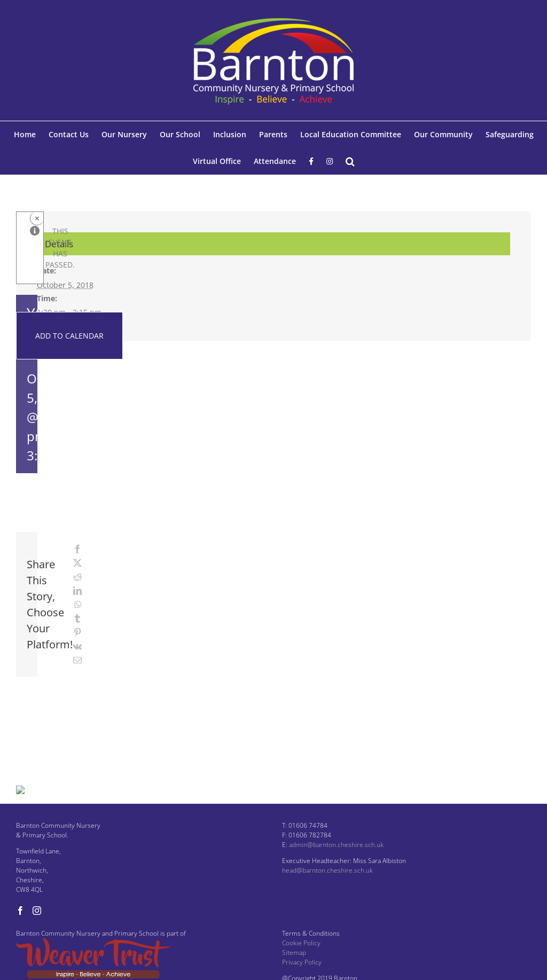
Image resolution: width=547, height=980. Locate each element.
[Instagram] (37, 927)
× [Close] (37, 218)
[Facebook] (20, 927)
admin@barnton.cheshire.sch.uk (336, 861)
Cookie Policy (301, 959)
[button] (350, 161)
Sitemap (294, 969)
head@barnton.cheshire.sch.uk (327, 886)
